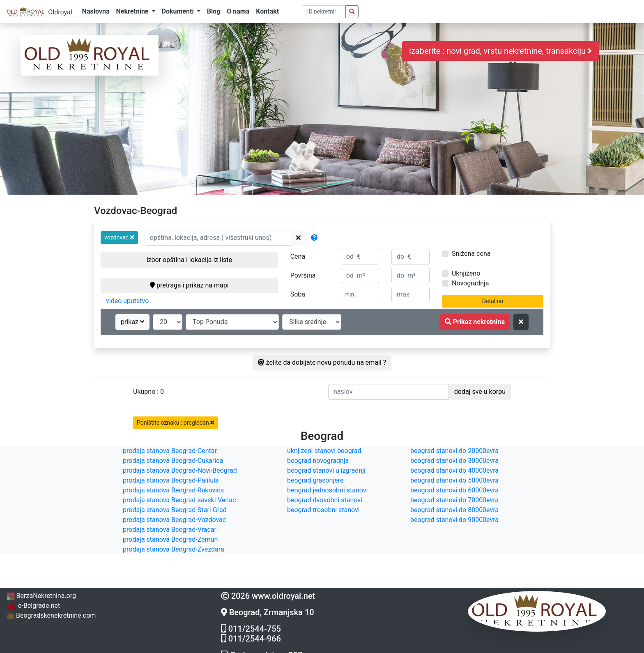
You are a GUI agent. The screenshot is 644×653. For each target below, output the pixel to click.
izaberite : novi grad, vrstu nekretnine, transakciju (500, 51)
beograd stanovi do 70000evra (454, 500)
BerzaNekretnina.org (41, 596)
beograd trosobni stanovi (323, 510)
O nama (238, 11)
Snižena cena (471, 254)
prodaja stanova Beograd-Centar (170, 451)
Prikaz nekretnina (475, 322)
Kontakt (267, 11)
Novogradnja (470, 283)
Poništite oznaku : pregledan (176, 423)
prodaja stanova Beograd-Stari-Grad (175, 510)
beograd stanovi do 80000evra (454, 510)
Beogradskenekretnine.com (51, 615)
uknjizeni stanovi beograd (324, 451)
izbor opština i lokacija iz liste (189, 260)
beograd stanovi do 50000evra (454, 480)
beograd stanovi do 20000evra (454, 451)
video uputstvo (127, 301)
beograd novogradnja (318, 461)
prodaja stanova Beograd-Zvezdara (174, 549)
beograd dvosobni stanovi (325, 500)
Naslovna (96, 11)
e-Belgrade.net (33, 606)
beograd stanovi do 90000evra (454, 520)
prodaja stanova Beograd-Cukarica (173, 461)
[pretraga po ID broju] (324, 12)
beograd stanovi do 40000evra (454, 470)
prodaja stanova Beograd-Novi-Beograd (180, 470)
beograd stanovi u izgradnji (326, 470)
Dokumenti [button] (179, 11)
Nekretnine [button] (133, 11)
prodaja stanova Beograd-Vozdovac (174, 520)
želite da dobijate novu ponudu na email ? (322, 362)
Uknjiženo (466, 273)
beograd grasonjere (315, 480)
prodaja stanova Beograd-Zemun (170, 539)
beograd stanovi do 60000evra (454, 490)
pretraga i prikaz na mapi (189, 285)
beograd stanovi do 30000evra (454, 461)
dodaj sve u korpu (480, 392)
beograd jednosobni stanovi (327, 490)
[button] (119, 238)
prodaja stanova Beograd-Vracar (170, 530)
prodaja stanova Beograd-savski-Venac (179, 500)
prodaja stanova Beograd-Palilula (171, 480)
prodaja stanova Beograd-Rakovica (173, 490)
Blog (214, 11)
